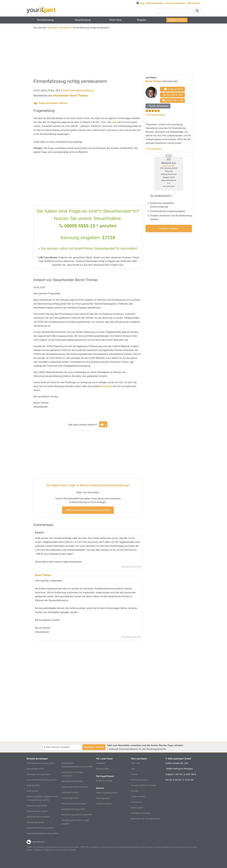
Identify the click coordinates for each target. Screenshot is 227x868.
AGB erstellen (33, 785)
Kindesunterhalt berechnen (75, 787)
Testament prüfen (70, 792)
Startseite (52, 28)
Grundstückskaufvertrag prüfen (42, 780)
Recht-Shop (116, 20)
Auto (114, 122)
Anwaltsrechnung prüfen (73, 809)
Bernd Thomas (154, 81)
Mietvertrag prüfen (36, 822)
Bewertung (107, 386)
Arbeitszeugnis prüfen (37, 811)
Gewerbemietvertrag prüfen (40, 828)
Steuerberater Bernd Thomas (70, 96)
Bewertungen (103, 769)
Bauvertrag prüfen (35, 769)
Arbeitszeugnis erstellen (38, 817)
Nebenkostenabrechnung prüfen (42, 833)
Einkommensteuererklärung (78, 90)
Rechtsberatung (45, 20)
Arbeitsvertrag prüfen (37, 806)
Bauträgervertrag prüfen (38, 774)
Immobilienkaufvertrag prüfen (41, 763)
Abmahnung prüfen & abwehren (77, 815)
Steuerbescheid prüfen (72, 781)
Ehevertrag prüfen (70, 798)
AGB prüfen (32, 791)
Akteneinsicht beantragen (74, 804)
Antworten (65, 28)
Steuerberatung (83, 20)
